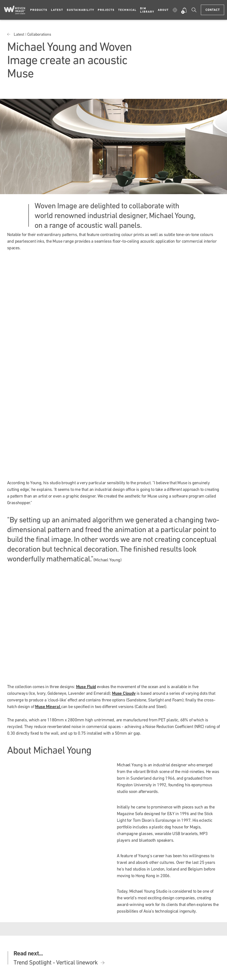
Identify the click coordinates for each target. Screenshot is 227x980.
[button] (175, 10)
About (163, 10)
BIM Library (147, 10)
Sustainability (80, 10)
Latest (57, 10)
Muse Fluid (86, 687)
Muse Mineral (48, 707)
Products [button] (39, 10)
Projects (106, 10)
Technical (127, 10)
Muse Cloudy (124, 693)
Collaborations (39, 34)
